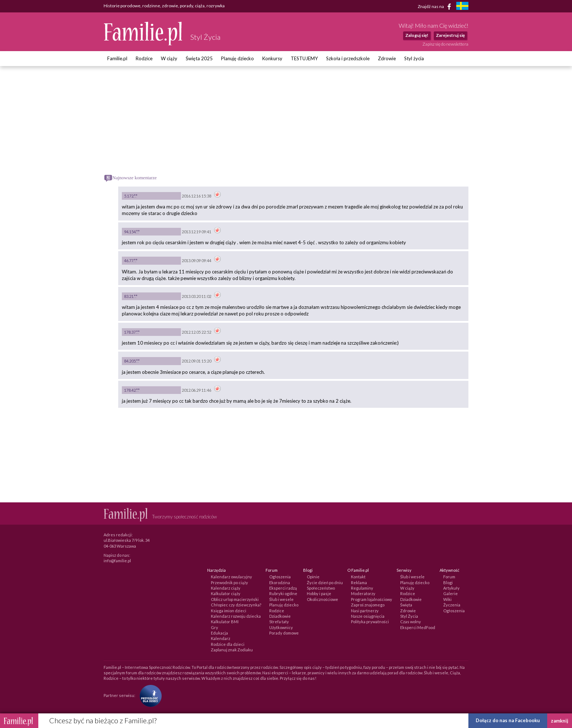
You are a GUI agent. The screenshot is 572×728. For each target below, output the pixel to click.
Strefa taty (279, 622)
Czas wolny (411, 622)
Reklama (359, 583)
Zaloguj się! (417, 35)
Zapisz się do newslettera (445, 44)
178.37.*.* (132, 332)
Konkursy (272, 58)
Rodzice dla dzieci (228, 644)
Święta (406, 605)
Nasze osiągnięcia (368, 616)
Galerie (451, 593)
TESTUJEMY (304, 58)
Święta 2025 (199, 58)
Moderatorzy (363, 593)
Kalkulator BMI (225, 622)
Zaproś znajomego (368, 605)
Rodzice (144, 58)
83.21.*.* (131, 296)
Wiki (447, 599)
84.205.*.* (132, 361)
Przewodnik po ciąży (229, 583)
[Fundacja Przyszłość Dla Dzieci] (149, 695)
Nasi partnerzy (365, 611)
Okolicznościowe (322, 599)
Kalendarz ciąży (226, 588)
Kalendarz (221, 638)
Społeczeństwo (321, 588)
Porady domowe (284, 633)
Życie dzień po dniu (325, 583)
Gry (214, 627)
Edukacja (219, 633)
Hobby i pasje (319, 593)
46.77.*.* (131, 260)
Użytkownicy (281, 627)
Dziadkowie (280, 616)
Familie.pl (117, 58)
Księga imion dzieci (229, 611)
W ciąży (169, 58)
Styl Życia (409, 616)
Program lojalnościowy (372, 599)
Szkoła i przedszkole (348, 58)
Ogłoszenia (280, 577)
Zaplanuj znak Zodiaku (232, 650)
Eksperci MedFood (418, 627)
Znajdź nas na (436, 7)
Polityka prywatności (370, 622)
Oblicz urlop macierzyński (235, 599)
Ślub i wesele (281, 599)
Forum (449, 577)
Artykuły (451, 588)
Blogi (448, 583)
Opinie (313, 577)
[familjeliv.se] (462, 7)
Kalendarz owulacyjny (231, 577)
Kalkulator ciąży (226, 593)
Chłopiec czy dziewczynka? (236, 605)
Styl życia (414, 58)
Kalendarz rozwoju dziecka (236, 616)
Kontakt (358, 577)
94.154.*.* (132, 232)
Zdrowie (387, 58)
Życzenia (452, 605)
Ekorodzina (280, 583)
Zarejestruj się (450, 35)
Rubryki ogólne (283, 593)
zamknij (560, 721)
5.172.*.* (131, 196)
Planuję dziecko (237, 58)
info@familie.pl (117, 561)
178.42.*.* (132, 390)
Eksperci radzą (283, 588)
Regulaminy (362, 588)
